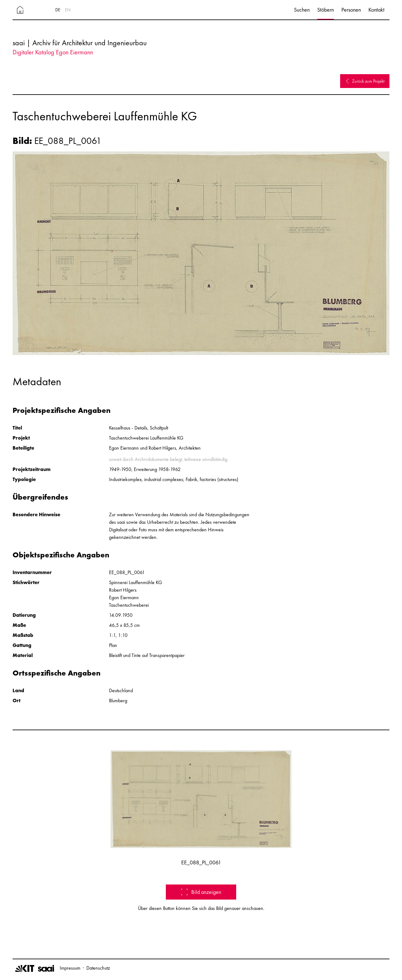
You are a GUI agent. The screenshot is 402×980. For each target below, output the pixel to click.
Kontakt (376, 10)
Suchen (302, 10)
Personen (351, 10)
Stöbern (326, 10)
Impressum (70, 968)
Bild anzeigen (201, 892)
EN (68, 10)
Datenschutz (98, 968)
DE (58, 10)
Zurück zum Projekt (365, 81)
